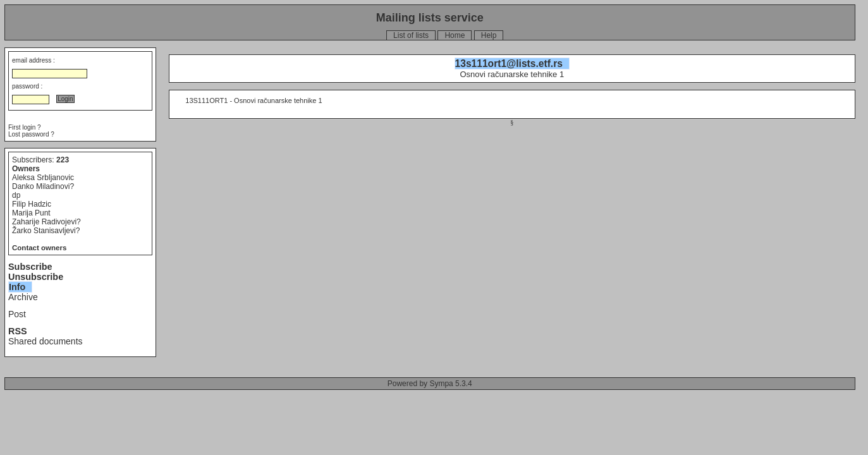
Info (17, 287)
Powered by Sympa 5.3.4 (430, 384)
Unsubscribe (36, 277)
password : (27, 86)
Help (489, 35)
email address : (34, 60)
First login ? (25, 127)
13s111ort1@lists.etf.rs (509, 64)
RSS (18, 331)
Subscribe (30, 267)
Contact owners (39, 248)
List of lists (411, 35)
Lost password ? (31, 134)
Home (455, 35)
